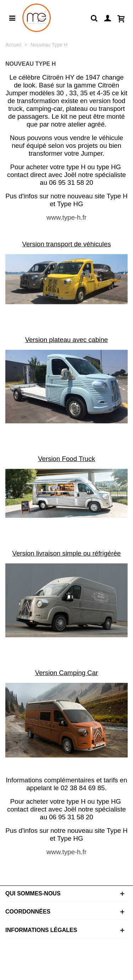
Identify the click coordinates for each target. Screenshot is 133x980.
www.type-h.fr (66, 217)
